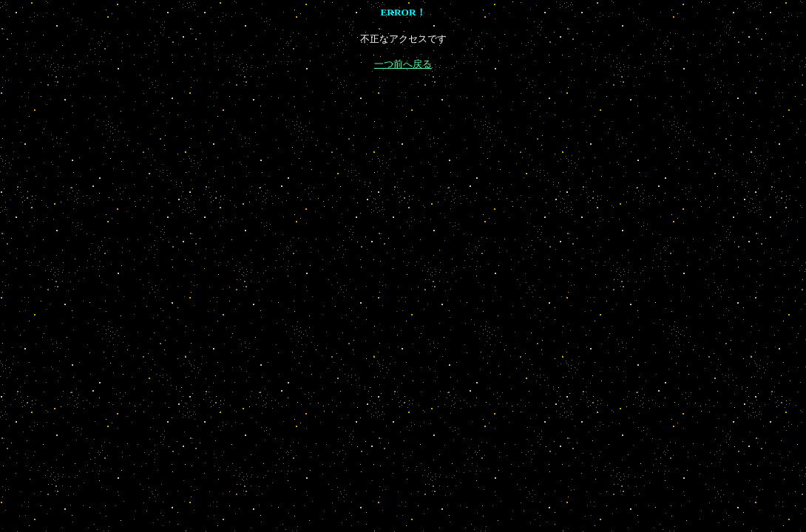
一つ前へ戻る (403, 64)
